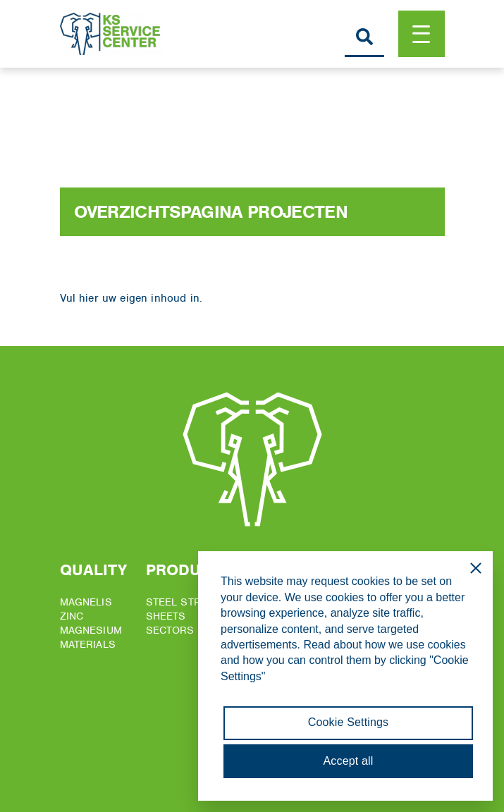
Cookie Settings (348, 722)
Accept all (349, 761)
